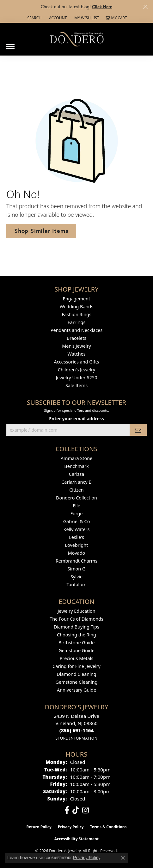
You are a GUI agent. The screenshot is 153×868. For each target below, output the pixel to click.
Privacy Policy (71, 827)
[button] (34, 18)
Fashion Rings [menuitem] (76, 314)
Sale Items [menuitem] (76, 385)
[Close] (145, 7)
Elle (76, 506)
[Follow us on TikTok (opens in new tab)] (76, 810)
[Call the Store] (77, 730)
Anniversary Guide (76, 690)
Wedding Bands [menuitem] (76, 307)
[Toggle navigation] (10, 44)
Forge (77, 514)
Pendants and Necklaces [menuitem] (76, 330)
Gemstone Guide (76, 650)
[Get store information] (76, 738)
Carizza (76, 474)
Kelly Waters (77, 529)
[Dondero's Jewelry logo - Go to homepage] (76, 39)
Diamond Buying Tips (76, 627)
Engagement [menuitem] (76, 299)
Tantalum (76, 585)
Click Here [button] (102, 6)
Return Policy (39, 827)
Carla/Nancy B (76, 482)
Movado (76, 553)
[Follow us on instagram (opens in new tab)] (86, 810)
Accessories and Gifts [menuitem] (77, 362)
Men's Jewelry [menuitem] (76, 346)
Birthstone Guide (77, 643)
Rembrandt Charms (76, 561)
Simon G (77, 569)
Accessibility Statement (76, 839)
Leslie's (76, 537)
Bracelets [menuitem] (76, 338)
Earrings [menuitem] (76, 322)
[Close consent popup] (123, 858)
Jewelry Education (76, 611)
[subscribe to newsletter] (138, 430)
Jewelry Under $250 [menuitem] (77, 378)
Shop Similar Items (41, 231)
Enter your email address (76, 419)
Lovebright (77, 545)
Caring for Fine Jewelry (76, 666)
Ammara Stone (76, 458)
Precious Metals (76, 658)
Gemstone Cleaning (77, 682)
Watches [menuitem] (76, 354)
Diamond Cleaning (76, 674)
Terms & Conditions (108, 827)
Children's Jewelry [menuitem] (76, 370)
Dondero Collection (76, 498)
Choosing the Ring (76, 635)
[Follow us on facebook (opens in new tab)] (67, 810)
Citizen (76, 490)
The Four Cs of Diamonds (76, 619)
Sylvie (76, 577)
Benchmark (76, 466)
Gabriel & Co (77, 521)
